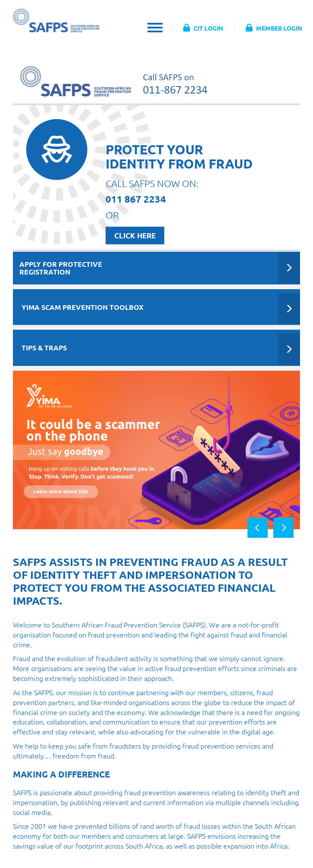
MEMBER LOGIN (274, 28)
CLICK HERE (135, 236)
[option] (156, 450)
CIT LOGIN (203, 28)
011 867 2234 (136, 199)
